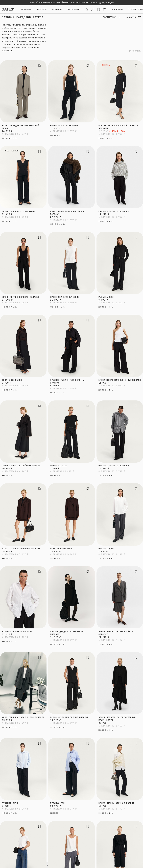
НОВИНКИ (26, 9)
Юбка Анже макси (12, 380)
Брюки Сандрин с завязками (19, 211)
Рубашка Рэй (57, 803)
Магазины (117, 9)
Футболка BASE (59, 466)
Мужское (57, 9)
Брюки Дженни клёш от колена (116, 803)
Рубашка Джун (106, 297)
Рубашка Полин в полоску (114, 211)
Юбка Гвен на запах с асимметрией (23, 717)
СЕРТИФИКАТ (74, 9)
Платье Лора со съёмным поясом (21, 466)
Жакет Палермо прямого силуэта (21, 549)
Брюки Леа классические (65, 297)
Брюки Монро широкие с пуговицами (120, 380)
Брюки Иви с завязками (64, 126)
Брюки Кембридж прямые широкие (69, 717)
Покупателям (135, 9)
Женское (41, 9)
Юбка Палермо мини (61, 549)
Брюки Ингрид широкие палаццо (21, 297)
